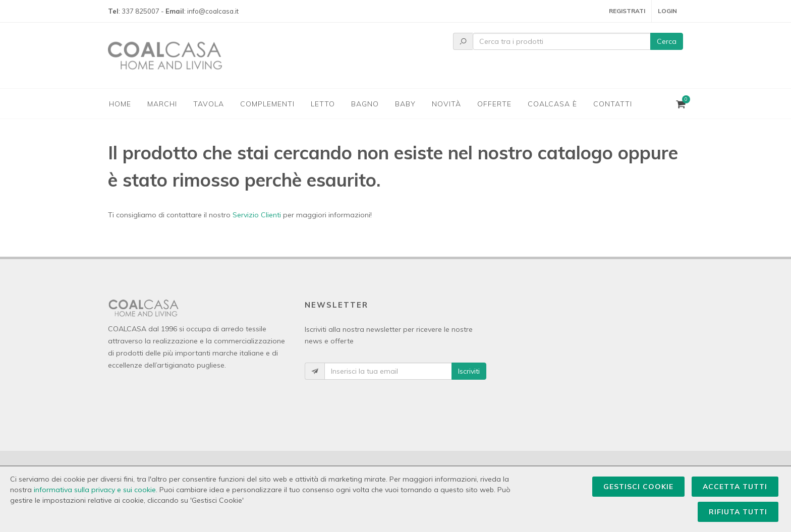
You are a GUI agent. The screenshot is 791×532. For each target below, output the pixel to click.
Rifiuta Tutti (738, 512)
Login (667, 11)
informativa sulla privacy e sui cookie (95, 490)
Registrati (627, 11)
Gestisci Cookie (638, 487)
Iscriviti (469, 371)
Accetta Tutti (735, 487)
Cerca (667, 41)
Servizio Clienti (257, 215)
